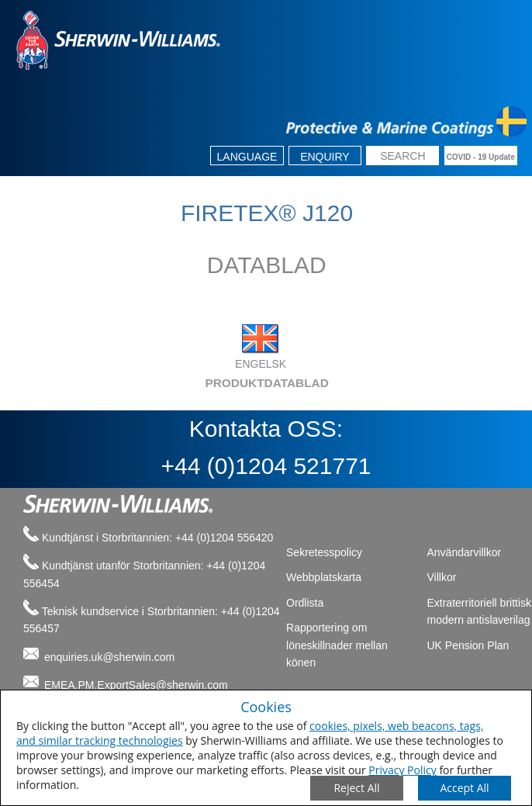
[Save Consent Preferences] (465, 788)
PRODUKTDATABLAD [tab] (171, 383)
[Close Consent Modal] (357, 788)
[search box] (402, 157)
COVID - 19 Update (481, 157)
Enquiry (325, 157)
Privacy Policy (402, 770)
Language (247, 157)
